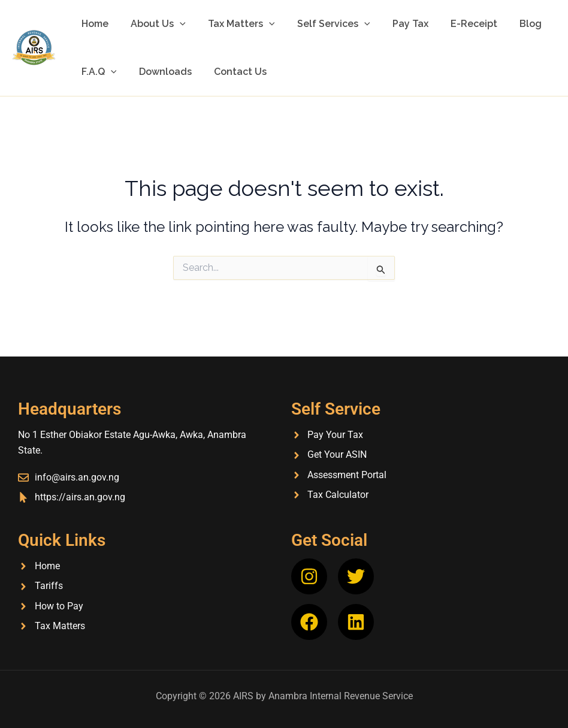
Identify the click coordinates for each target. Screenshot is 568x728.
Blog (510, 24)
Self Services (322, 24)
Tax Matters (234, 24)
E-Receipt (457, 24)
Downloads (161, 72)
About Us (153, 24)
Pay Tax (396, 24)
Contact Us (232, 72)
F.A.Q (97, 72)
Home (93, 24)
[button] (175, 24)
